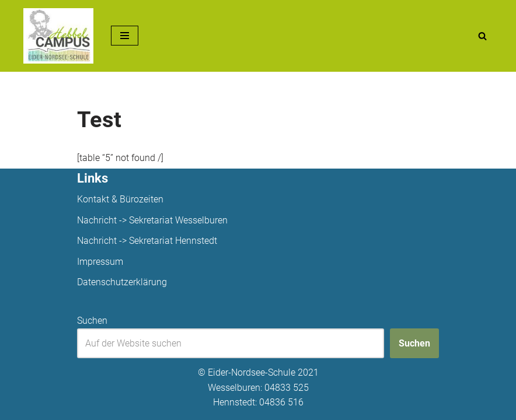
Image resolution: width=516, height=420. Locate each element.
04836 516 (281, 402)
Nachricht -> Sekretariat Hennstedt (147, 241)
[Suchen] (482, 36)
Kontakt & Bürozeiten (120, 199)
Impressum (100, 262)
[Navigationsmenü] (125, 36)
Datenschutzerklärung (122, 282)
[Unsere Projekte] (58, 36)
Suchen (92, 321)
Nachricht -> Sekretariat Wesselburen (152, 220)
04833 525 (287, 388)
